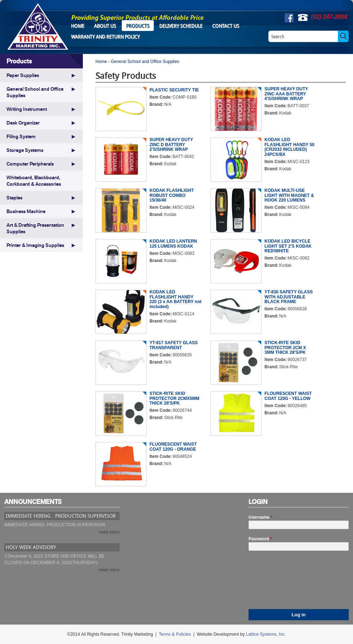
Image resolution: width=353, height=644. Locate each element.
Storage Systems (25, 150)
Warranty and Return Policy (105, 37)
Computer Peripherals (30, 164)
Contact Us (226, 26)
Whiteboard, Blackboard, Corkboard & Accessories (34, 181)
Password (260, 539)
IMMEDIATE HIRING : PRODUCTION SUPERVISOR (61, 516)
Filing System (21, 136)
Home (78, 26)
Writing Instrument (27, 109)
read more (109, 532)
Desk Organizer (23, 123)
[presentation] (278, 583)
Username (260, 517)
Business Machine (26, 211)
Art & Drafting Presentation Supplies (35, 228)
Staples (14, 198)
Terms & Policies (175, 634)
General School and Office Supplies (145, 62)
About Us (105, 26)
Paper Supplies (23, 75)
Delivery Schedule (181, 26)
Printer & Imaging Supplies (35, 245)
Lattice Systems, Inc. (266, 634)
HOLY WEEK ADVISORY (31, 547)
